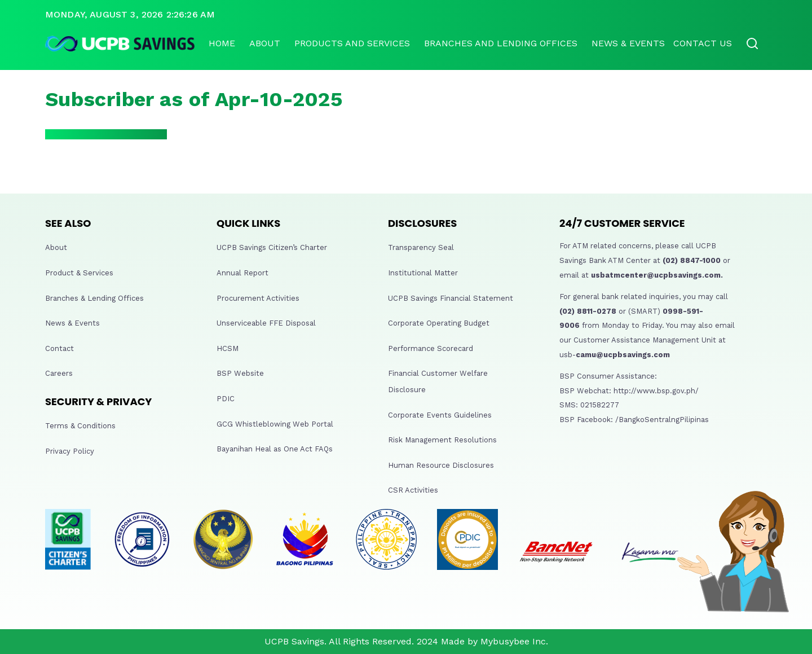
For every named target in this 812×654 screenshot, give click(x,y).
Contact (59, 348)
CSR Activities (413, 490)
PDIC (226, 399)
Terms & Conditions (80, 426)
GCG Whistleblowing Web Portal (275, 424)
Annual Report (242, 273)
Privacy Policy (70, 451)
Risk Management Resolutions (442, 440)
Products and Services (352, 43)
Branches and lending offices (501, 43)
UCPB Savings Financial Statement (451, 298)
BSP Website (240, 373)
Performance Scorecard (431, 348)
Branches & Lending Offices (94, 298)
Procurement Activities (258, 298)
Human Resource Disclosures (441, 465)
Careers (59, 373)
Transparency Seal (421, 247)
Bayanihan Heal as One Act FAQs (275, 449)
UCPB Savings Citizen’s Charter (272, 247)
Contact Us (703, 43)
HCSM (228, 348)
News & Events (628, 43)
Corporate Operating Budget (439, 323)
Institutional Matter (423, 273)
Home (222, 43)
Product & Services (79, 273)
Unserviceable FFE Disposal (266, 323)
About (265, 43)
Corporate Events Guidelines (440, 415)
